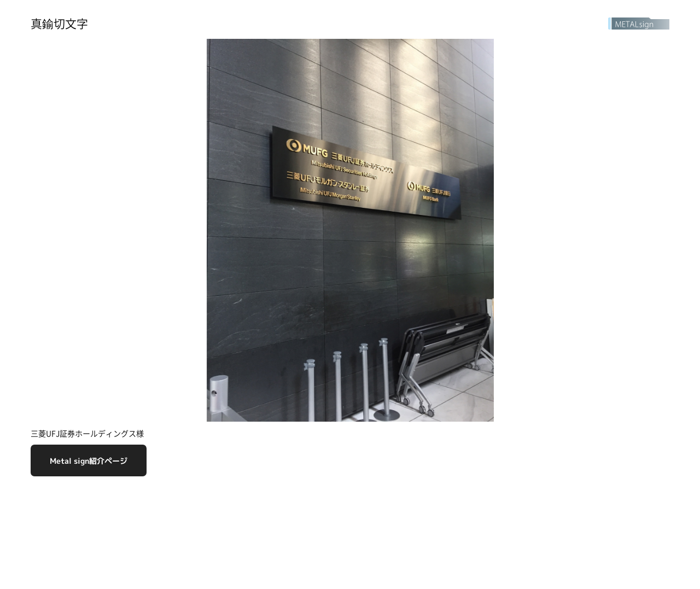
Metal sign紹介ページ (89, 461)
